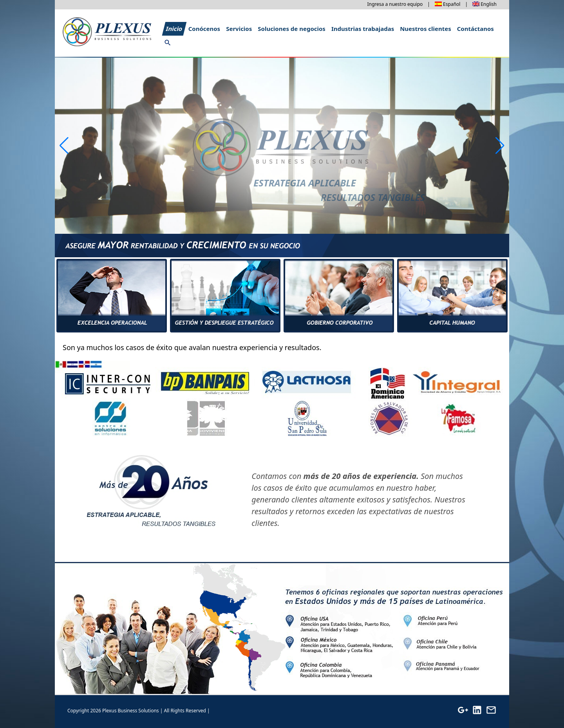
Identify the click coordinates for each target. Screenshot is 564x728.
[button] (500, 146)
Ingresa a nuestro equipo (395, 4)
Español (452, 4)
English (489, 4)
